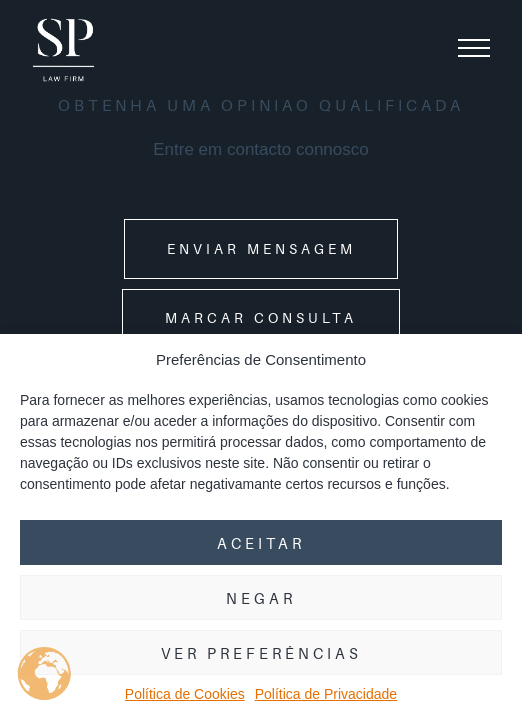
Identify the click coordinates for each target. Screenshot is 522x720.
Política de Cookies (185, 694)
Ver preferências (261, 653)
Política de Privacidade (326, 694)
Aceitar (261, 543)
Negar (261, 598)
